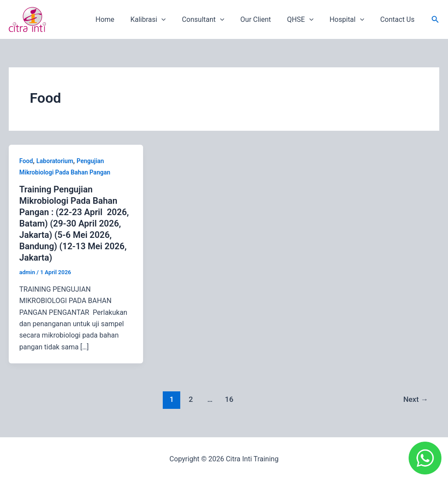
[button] (435, 19)
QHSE (306, 20)
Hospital (350, 20)
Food (26, 161)
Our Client (263, 19)
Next (416, 399)
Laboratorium (55, 161)
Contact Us (398, 19)
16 (229, 399)
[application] (173, 20)
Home (118, 19)
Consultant (212, 20)
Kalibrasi (159, 20)
